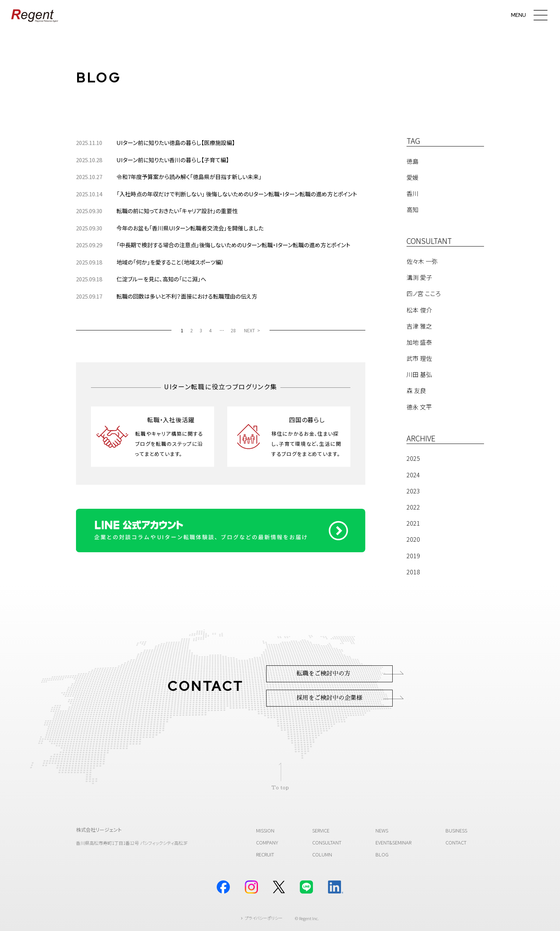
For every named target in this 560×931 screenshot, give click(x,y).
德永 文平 (419, 407)
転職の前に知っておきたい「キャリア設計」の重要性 (177, 211)
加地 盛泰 (419, 342)
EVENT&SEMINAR (393, 842)
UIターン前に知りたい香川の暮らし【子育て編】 (173, 160)
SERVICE (321, 830)
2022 (413, 507)
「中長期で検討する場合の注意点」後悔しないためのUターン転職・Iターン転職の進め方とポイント (233, 245)
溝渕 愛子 (419, 277)
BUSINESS (456, 830)
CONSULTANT (327, 842)
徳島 (413, 161)
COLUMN (322, 854)
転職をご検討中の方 (323, 674)
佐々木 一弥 (422, 261)
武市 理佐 (419, 358)
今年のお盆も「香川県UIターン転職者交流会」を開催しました (190, 228)
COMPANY (267, 842)
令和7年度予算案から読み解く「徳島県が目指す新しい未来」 (189, 177)
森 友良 (416, 390)
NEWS (382, 830)
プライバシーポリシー (264, 918)
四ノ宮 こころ (424, 293)
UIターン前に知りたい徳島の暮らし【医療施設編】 (176, 143)
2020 (413, 539)
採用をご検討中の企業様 (329, 698)
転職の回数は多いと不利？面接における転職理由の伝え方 (187, 296)
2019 (413, 556)
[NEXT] (252, 330)
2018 (413, 572)
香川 (413, 193)
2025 (413, 458)
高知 (413, 209)
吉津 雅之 (419, 326)
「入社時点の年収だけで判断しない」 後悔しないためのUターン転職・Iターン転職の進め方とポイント (237, 194)
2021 (413, 523)
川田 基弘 (419, 374)
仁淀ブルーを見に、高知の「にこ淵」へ (161, 279)
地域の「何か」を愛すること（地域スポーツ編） (170, 262)
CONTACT (456, 842)
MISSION (265, 830)
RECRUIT (265, 854)
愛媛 (413, 177)
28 (233, 330)
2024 (413, 475)
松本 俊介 (419, 310)
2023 (413, 491)
